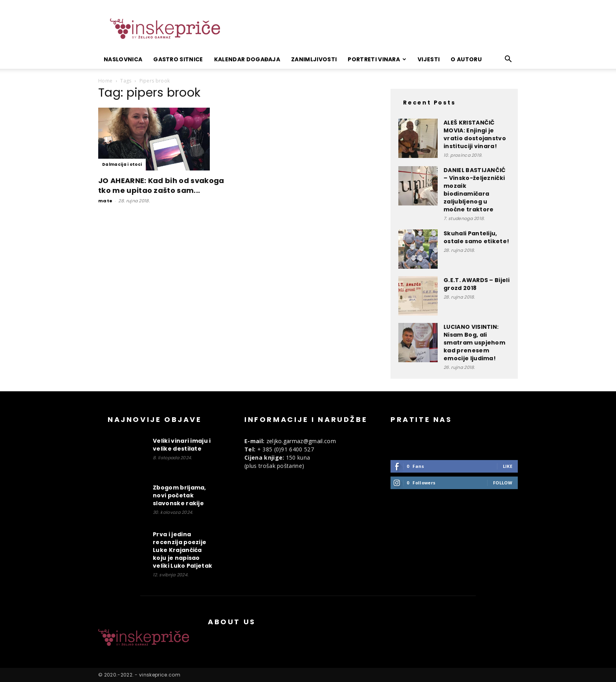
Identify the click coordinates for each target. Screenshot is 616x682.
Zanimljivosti (314, 59)
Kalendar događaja (247, 59)
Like (508, 466)
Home (105, 81)
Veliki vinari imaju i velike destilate (182, 445)
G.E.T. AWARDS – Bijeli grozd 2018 (477, 284)
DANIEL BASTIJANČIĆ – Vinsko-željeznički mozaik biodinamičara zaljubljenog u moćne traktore (475, 190)
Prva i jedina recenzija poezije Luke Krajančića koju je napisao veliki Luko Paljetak (182, 550)
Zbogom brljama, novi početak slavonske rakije (180, 495)
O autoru (466, 59)
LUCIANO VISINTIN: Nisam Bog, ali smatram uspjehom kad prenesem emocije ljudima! (474, 343)
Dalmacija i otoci (122, 164)
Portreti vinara (377, 59)
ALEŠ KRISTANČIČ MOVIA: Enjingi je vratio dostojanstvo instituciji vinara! (475, 134)
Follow (503, 483)
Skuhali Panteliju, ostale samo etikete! (476, 237)
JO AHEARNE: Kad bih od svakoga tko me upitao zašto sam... (161, 185)
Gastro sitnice (178, 59)
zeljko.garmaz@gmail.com (301, 441)
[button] (508, 60)
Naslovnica (123, 59)
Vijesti (429, 59)
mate (105, 201)
